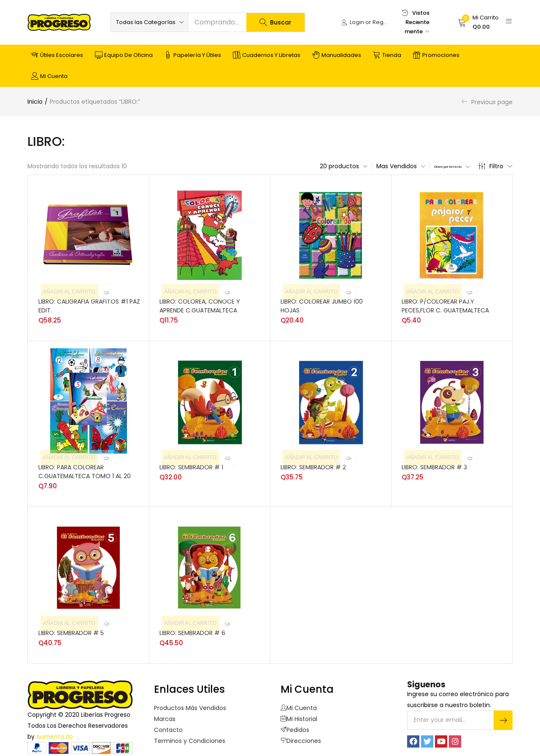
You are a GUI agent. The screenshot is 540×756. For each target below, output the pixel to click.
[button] (150, 22)
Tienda (387, 55)
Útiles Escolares (57, 55)
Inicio (35, 102)
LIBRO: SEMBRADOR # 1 (191, 465)
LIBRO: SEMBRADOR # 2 (313, 465)
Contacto (168, 728)
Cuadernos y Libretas (267, 55)
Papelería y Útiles (193, 55)
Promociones (436, 55)
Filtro (495, 166)
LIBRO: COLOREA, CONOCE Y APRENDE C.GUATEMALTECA (200, 304)
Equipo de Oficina (124, 55)
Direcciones (301, 739)
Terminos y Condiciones (190, 739)
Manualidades (337, 55)
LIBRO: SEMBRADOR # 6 (192, 631)
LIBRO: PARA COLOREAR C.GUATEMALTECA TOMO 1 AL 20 (85, 469)
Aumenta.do (55, 734)
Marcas (165, 717)
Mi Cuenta (299, 706)
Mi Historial (299, 717)
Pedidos (295, 728)
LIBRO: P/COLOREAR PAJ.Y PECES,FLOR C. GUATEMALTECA (445, 304)
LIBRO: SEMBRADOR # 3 (434, 465)
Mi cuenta (49, 76)
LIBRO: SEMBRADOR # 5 (71, 631)
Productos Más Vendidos (190, 706)
